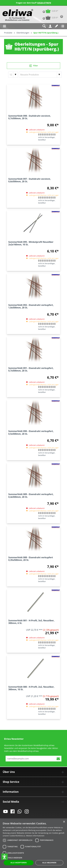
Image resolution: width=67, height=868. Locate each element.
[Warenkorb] (50, 11)
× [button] (64, 822)
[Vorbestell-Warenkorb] (50, 18)
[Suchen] (44, 26)
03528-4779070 (44, 3)
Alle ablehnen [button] (49, 863)
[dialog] (33, 843)
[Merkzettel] (56, 26)
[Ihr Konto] (50, 26)
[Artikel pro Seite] (13, 75)
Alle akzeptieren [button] (19, 863)
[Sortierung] (40, 75)
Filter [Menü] (34, 65)
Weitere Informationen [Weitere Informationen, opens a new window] (35, 836)
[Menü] (4, 26)
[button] (5, 857)
